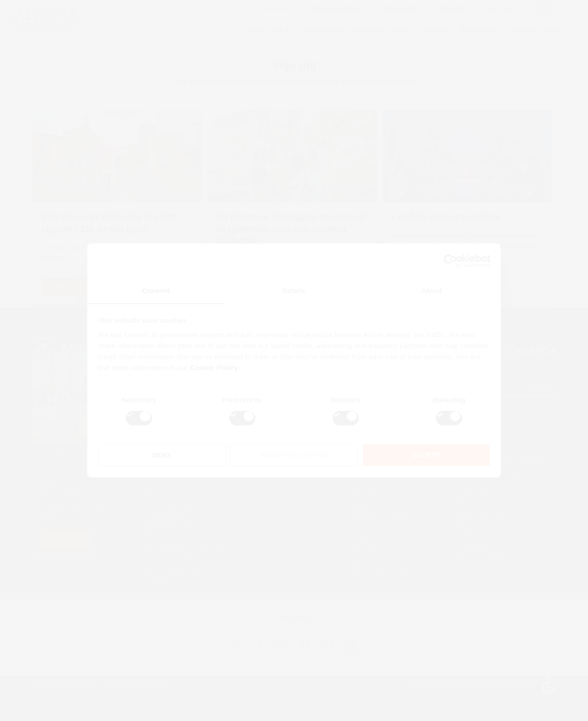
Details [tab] (294, 290)
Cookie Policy (214, 368)
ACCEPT (426, 455)
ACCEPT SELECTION (294, 455)
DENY (162, 455)
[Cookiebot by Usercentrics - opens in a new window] (450, 260)
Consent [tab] (156, 290)
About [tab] (432, 290)
